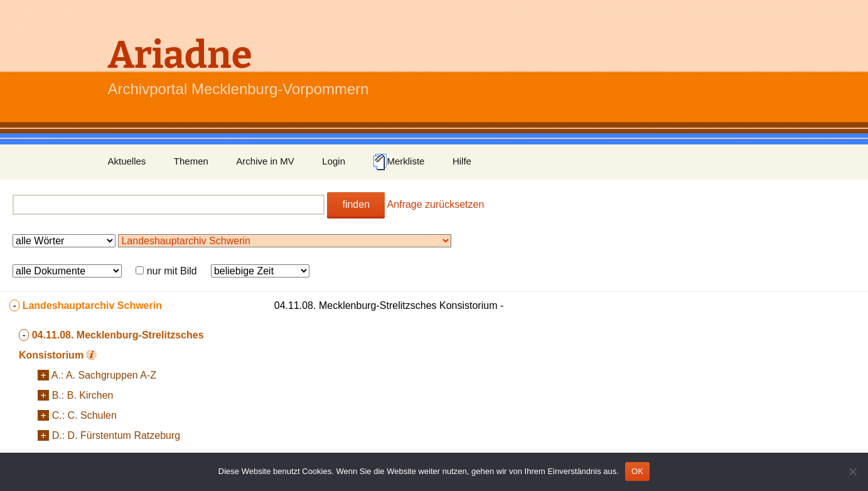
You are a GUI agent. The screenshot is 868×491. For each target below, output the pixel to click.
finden (356, 204)
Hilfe (462, 161)
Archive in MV (265, 161)
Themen (191, 161)
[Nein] (852, 472)
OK (637, 471)
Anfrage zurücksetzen (436, 204)
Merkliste (399, 162)
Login (334, 161)
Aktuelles (127, 161)
